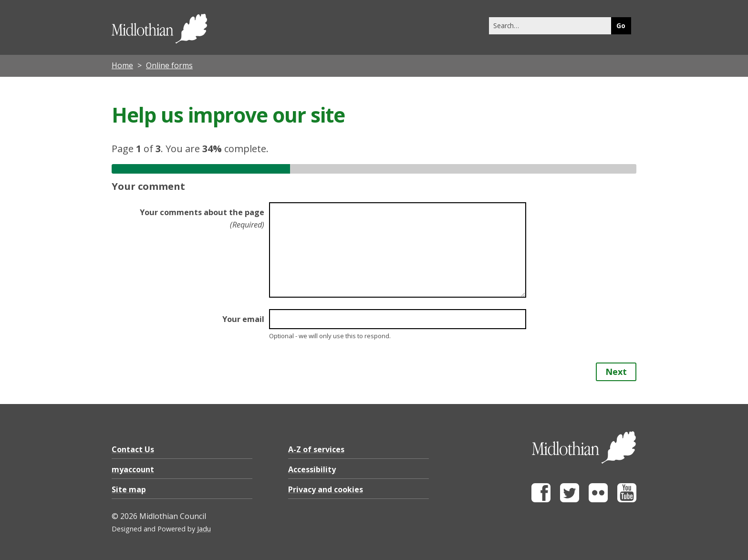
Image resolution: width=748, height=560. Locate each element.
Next (616, 372)
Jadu (204, 529)
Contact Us (133, 449)
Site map (129, 489)
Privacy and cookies (326, 489)
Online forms (169, 65)
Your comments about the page (202, 218)
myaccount (133, 469)
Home (122, 65)
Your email (243, 319)
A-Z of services (316, 449)
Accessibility (312, 469)
